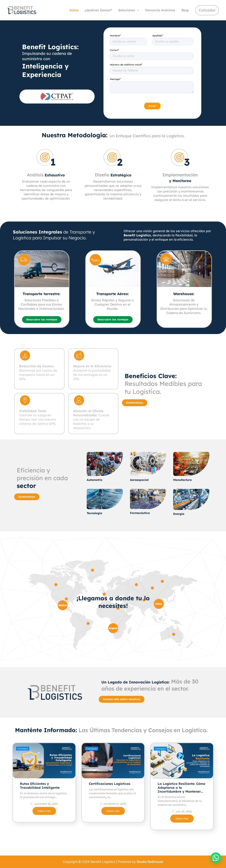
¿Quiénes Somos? (98, 10)
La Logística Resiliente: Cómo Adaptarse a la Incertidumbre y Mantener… (181, 804)
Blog (185, 10)
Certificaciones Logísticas (110, 800)
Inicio (74, 10)
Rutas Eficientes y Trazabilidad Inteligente (40, 802)
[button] (216, 858)
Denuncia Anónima (160, 10)
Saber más (44, 827)
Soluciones (129, 10)
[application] (137, 10)
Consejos (23, 765)
